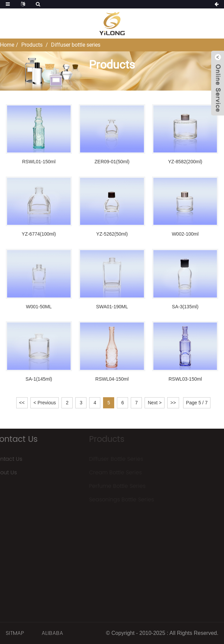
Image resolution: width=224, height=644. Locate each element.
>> (173, 403)
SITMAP (15, 633)
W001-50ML (39, 307)
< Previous (45, 403)
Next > (155, 403)
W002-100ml (185, 234)
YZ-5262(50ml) (112, 234)
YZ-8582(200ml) (185, 162)
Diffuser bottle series (76, 45)
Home (7, 45)
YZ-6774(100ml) (39, 234)
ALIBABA (52, 633)
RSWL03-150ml (185, 379)
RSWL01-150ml (39, 162)
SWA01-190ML (112, 307)
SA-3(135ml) (185, 307)
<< (22, 403)
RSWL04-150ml (112, 379)
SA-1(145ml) (39, 379)
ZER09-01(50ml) (112, 162)
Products (32, 45)
